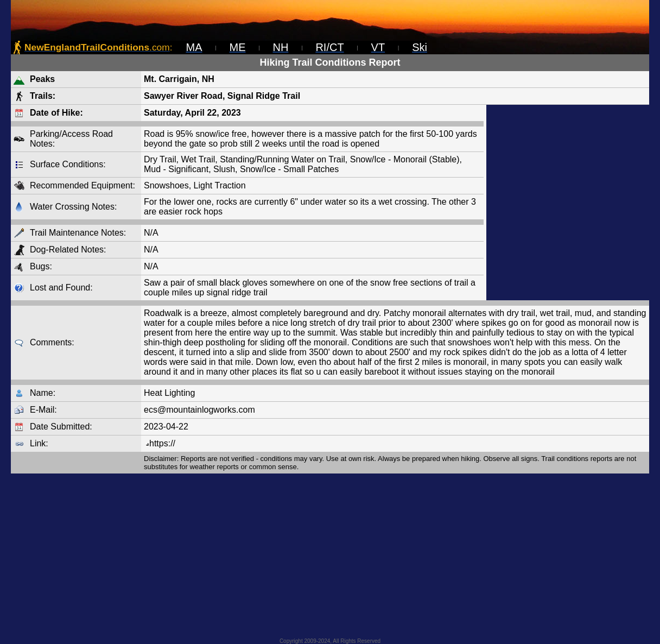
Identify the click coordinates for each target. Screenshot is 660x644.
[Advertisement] (568, 203)
